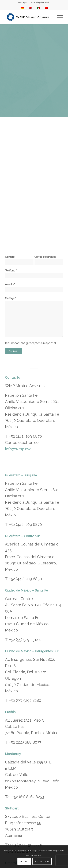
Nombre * (19, 260)
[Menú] (58, 17)
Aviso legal (22, 3)
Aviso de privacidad (40, 3)
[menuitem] (22, 3)
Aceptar (24, 861)
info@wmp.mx (18, 449)
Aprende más (42, 861)
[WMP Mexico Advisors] (28, 17)
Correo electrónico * (49, 260)
